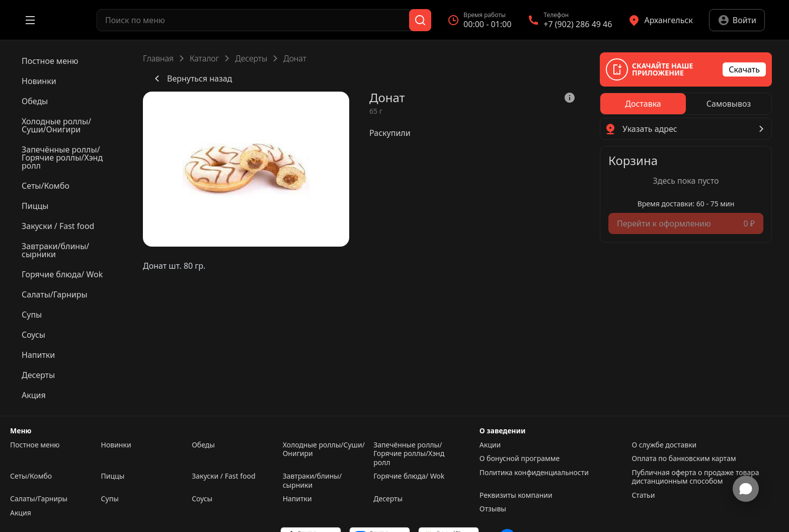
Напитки (297, 499)
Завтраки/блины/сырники (312, 480)
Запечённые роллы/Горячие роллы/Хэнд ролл (409, 454)
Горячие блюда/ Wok (409, 476)
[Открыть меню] (30, 20)
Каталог (204, 58)
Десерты (251, 58)
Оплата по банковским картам (684, 459)
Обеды (203, 445)
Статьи (643, 495)
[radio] (643, 104)
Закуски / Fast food (223, 476)
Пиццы (113, 476)
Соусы (202, 499)
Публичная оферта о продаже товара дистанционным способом (695, 477)
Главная (158, 58)
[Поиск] (420, 20)
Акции (490, 445)
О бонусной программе (520, 459)
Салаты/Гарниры (39, 499)
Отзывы (493, 509)
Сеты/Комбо (31, 476)
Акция (21, 513)
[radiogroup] (686, 104)
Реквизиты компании (516, 495)
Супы (110, 499)
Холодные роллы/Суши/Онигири (324, 449)
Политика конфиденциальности (534, 473)
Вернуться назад (191, 79)
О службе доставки (664, 445)
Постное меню (35, 445)
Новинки (116, 445)
